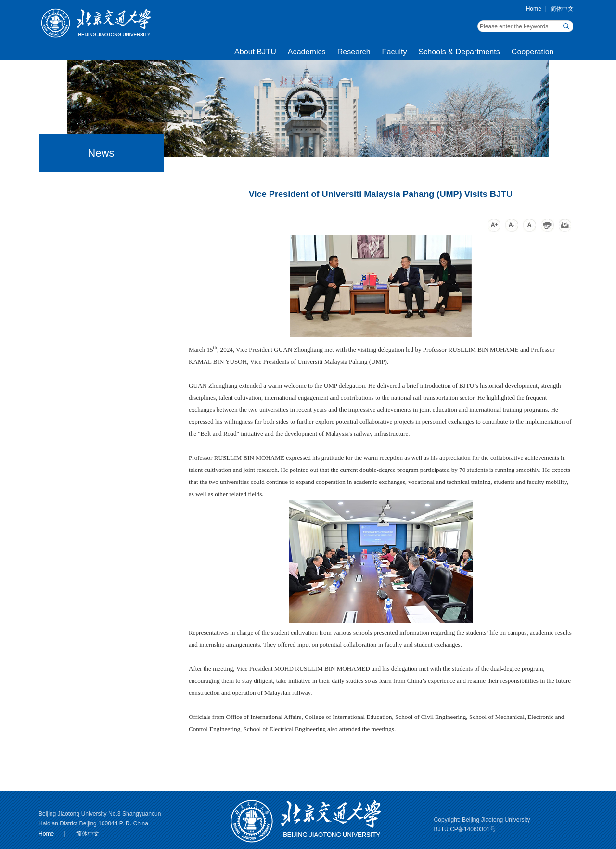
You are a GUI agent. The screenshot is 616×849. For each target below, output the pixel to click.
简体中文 (562, 9)
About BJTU (255, 52)
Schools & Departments (459, 52)
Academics (307, 52)
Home (534, 9)
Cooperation (533, 52)
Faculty (395, 52)
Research (354, 52)
